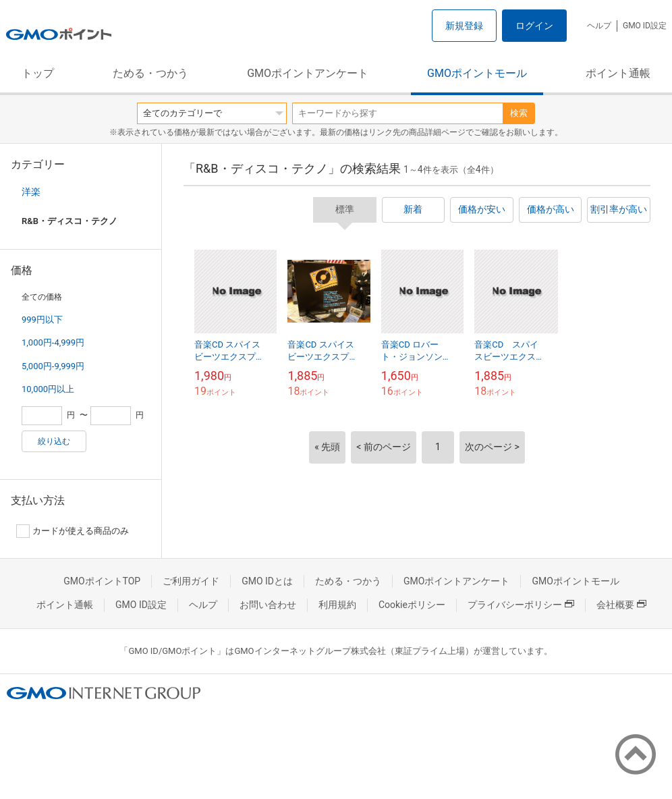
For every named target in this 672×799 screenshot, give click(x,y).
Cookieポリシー (412, 605)
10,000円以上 (48, 389)
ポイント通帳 (618, 73)
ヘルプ (599, 26)
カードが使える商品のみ (73, 531)
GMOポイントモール (477, 73)
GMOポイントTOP (102, 581)
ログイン (534, 26)
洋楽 (31, 192)
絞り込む (54, 441)
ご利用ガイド (191, 581)
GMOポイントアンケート (308, 73)
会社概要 (621, 605)
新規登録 (464, 26)
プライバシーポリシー (521, 605)
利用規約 (337, 605)
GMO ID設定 (645, 26)
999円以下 (42, 320)
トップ (38, 73)
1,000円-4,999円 (53, 342)
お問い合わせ (268, 605)
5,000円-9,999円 (53, 366)
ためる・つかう (150, 73)
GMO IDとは (267, 581)
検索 (519, 113)
